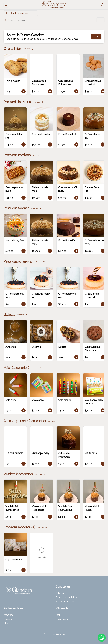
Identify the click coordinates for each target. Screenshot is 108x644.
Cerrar (54, 639)
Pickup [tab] (79, 604)
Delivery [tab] (29, 604)
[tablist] (54, 604)
